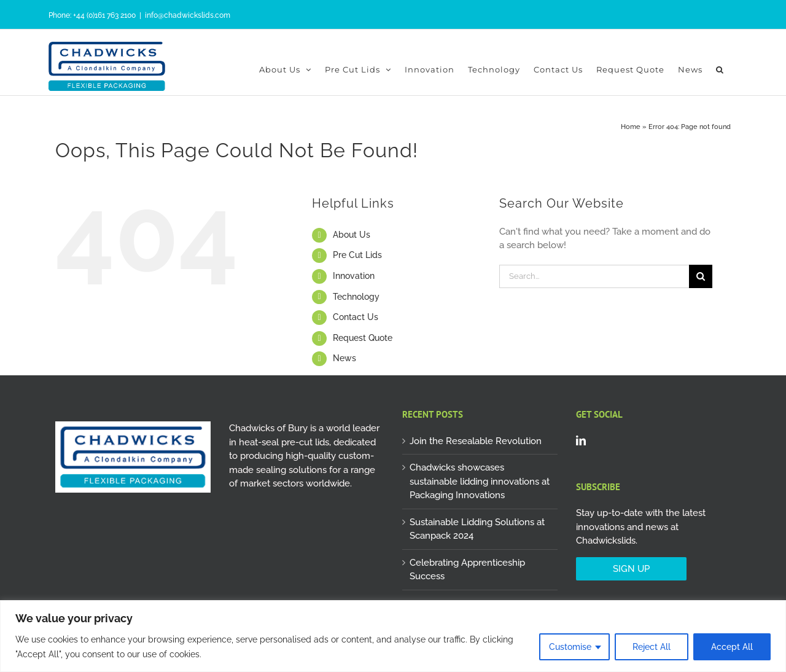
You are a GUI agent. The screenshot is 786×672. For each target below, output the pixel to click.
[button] (720, 69)
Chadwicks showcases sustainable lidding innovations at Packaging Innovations (480, 481)
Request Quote (363, 338)
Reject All (652, 647)
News (344, 358)
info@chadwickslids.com (188, 15)
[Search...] (594, 276)
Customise (570, 647)
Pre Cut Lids (357, 255)
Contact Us (356, 317)
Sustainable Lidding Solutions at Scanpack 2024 (477, 529)
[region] (393, 636)
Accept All (732, 647)
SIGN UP (631, 569)
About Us (352, 235)
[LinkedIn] (581, 440)
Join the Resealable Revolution (476, 441)
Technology (356, 297)
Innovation (354, 276)
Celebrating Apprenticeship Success (467, 570)
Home (631, 127)
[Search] (701, 276)
